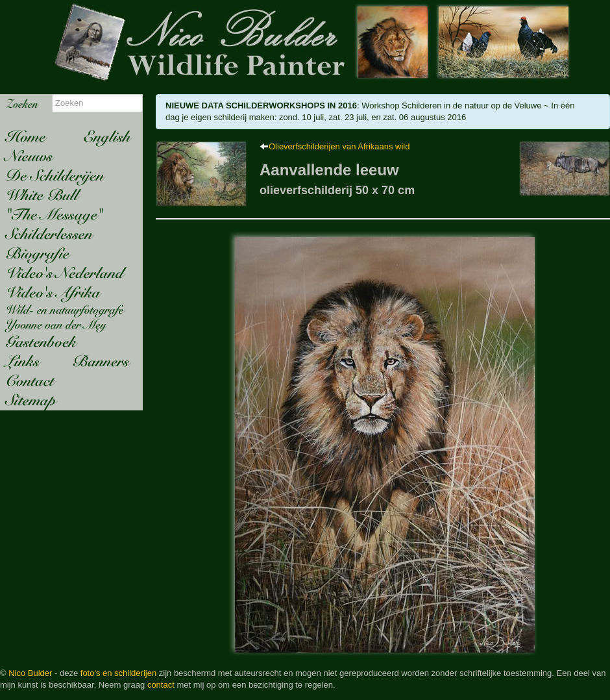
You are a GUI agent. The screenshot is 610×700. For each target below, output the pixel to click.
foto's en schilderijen (118, 673)
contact (161, 685)
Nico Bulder (30, 673)
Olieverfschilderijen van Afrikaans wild (339, 146)
